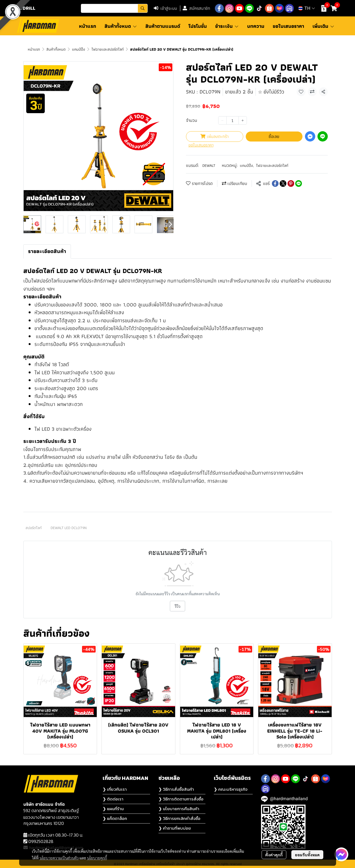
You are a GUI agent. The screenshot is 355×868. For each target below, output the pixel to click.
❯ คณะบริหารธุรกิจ (231, 789)
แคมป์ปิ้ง (79, 49)
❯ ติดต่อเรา (113, 799)
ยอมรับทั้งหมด (307, 855)
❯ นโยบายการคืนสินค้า (179, 809)
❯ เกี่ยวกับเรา (115, 789)
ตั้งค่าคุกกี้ (274, 855)
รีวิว (177, 606)
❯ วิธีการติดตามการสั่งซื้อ (181, 799)
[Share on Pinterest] (291, 183)
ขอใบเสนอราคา (201, 145)
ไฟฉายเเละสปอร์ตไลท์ (108, 49)
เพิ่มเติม (323, 26)
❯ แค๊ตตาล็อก (115, 818)
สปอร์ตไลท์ (34, 528)
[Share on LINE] (299, 183)
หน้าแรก (34, 49)
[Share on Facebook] (275, 183)
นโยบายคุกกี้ (97, 858)
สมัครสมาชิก (196, 8)
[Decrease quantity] (222, 120)
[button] (114, 8)
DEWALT (209, 165)
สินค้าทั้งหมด (56, 49)
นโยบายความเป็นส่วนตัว (59, 858)
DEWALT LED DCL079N (69, 528)
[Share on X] (283, 183)
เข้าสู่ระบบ (165, 8)
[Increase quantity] (243, 120)
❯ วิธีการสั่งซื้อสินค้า (176, 789)
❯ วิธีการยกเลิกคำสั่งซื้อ (179, 818)
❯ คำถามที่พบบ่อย (175, 828)
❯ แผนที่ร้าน (113, 809)
